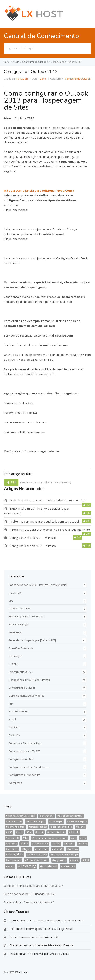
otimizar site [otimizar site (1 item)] (42, 849)
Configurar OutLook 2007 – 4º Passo (33, 538)
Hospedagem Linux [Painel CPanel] (29, 680)
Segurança (15, 632)
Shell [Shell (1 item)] (86, 860)
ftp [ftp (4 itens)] (27, 838)
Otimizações (16, 656)
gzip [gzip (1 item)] (84, 838)
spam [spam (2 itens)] (11, 866)
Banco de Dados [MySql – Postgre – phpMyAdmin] (38, 585)
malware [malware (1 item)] (83, 844)
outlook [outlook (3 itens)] (74, 849)
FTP (11, 704)
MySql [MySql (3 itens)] (28, 849)
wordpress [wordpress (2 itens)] (69, 866)
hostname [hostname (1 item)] (12, 844)
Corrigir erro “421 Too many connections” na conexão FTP (47, 920)
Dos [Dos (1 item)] (30, 832)
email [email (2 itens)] (40, 832)
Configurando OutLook (35, 62)
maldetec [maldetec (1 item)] (70, 844)
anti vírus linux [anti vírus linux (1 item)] (15, 821)
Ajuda (16, 62)
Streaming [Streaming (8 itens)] (28, 866)
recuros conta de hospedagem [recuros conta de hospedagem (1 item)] (65, 855)
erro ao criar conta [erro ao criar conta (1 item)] (57, 832)
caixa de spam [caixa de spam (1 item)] (57, 821)
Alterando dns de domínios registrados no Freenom (42, 945)
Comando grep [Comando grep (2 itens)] (16, 827)
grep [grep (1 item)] (74, 838)
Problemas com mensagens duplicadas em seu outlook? (45, 521)
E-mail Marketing (18, 711)
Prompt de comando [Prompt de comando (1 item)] (38, 855)
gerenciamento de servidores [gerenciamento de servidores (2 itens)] (51, 838)
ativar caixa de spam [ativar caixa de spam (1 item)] (36, 821)
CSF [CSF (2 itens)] (10, 832)
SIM (13, 482)
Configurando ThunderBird (25, 775)
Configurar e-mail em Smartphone (29, 767)
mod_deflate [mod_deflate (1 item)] (13, 849)
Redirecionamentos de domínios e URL (34, 937)
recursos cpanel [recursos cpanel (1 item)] (14, 860)
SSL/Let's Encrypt (19, 624)
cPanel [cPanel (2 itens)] (82, 827)
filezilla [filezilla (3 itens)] (75, 832)
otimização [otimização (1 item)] (58, 849)
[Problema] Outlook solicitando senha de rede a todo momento (50, 530)
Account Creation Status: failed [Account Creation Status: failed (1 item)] (22, 816)
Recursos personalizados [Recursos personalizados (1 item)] (38, 860)
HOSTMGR (15, 593)
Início (7, 62)
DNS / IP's (14, 735)
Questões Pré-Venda (21, 648)
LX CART (13, 664)
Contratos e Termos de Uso (25, 743)
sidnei (43, 79)
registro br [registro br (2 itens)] (60, 860)
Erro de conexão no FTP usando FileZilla (29, 894)
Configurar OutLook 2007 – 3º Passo (33, 546)
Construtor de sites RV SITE (25, 751)
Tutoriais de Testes (20, 609)
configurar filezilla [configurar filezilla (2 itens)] (62, 827)
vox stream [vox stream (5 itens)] (50, 866)
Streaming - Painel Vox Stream (26, 616)
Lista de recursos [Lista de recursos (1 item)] (41, 844)
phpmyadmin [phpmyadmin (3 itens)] (16, 854)
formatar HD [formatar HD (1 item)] (13, 838)
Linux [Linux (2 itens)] (25, 844)
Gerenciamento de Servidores (27, 696)
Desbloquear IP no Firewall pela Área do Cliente (40, 954)
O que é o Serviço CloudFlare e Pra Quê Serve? (33, 886)
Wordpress (15, 783)
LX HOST (24, 972)
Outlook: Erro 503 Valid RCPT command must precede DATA (48, 500)
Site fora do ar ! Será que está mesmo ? (29, 902)
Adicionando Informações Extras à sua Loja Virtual (41, 929)
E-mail (12, 719)
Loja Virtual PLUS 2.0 (20, 672)
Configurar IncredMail (21, 759)
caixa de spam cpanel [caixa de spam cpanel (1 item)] (78, 821)
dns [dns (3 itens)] (20, 832)
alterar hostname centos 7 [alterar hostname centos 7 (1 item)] (71, 816)
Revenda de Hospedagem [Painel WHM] (32, 640)
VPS (11, 601)
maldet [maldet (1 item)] (57, 844)
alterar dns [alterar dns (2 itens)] (47, 816)
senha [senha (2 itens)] (75, 860)
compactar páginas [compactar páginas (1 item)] (38, 827)
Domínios (14, 727)
